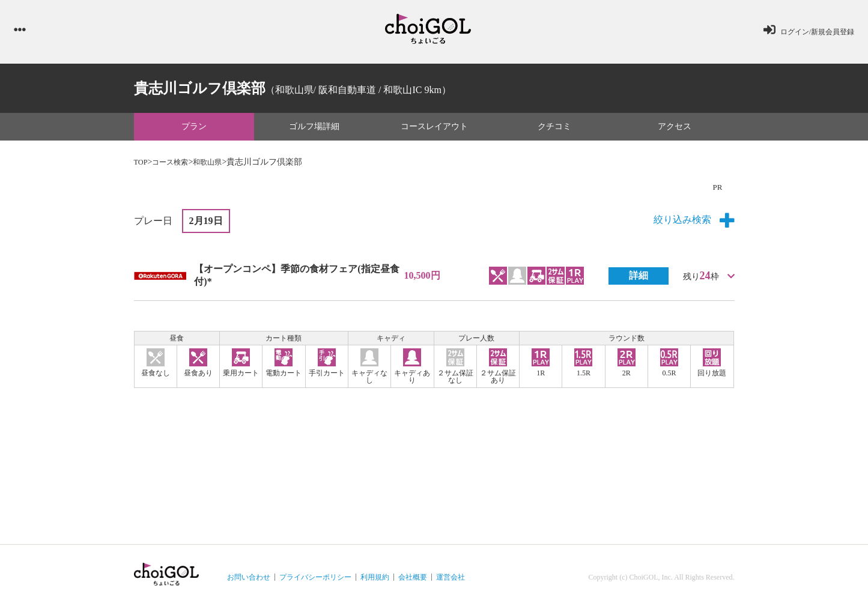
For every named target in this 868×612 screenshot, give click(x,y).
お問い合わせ (249, 580)
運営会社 (451, 580)
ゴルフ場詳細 (314, 129)
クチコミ (554, 129)
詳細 (639, 278)
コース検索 (175, 164)
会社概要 (413, 580)
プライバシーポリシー (315, 580)
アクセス (675, 129)
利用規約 (375, 580)
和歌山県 (218, 164)
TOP (142, 164)
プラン (194, 129)
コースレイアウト (434, 129)
